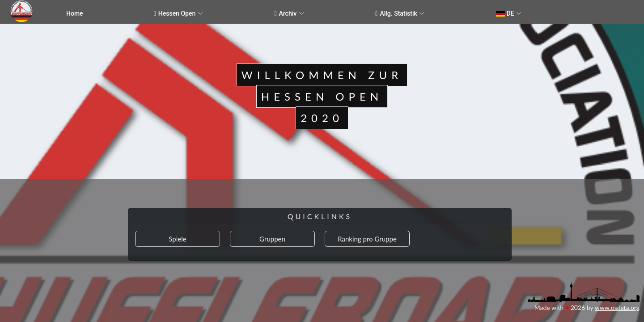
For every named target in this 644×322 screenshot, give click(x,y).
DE (505, 13)
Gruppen (272, 239)
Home (75, 13)
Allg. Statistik (396, 14)
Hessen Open (175, 14)
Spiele (177, 239)
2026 (578, 307)
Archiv (285, 14)
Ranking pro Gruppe (367, 239)
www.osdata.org (617, 307)
